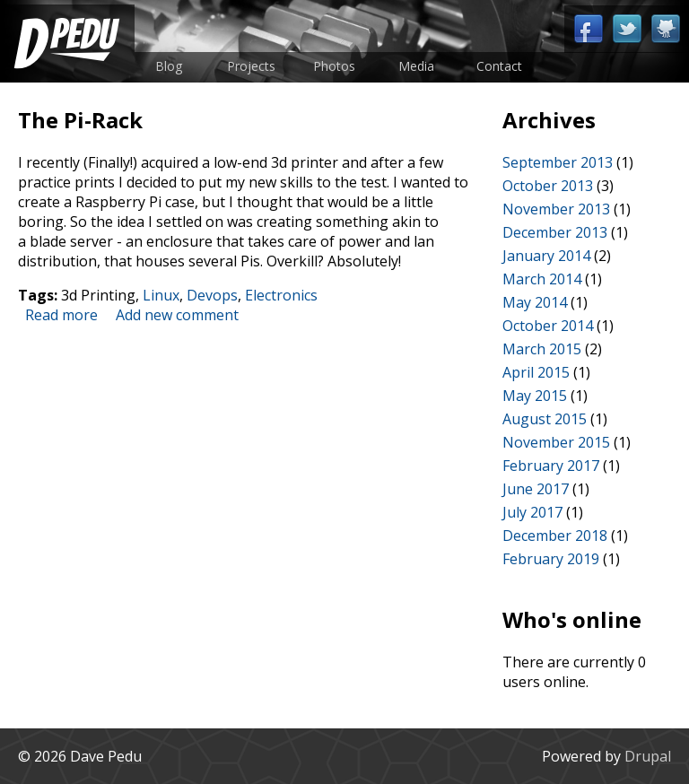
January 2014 (546, 256)
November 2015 (556, 442)
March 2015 (542, 349)
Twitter (627, 29)
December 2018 (555, 536)
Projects (251, 66)
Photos (334, 66)
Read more (61, 315)
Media (416, 66)
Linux (161, 295)
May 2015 (535, 396)
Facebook (588, 29)
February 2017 (551, 466)
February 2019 (551, 559)
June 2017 (536, 489)
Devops (212, 295)
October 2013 (548, 186)
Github (665, 29)
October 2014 (548, 326)
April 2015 (536, 372)
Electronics (281, 295)
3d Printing (98, 295)
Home (67, 44)
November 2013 (556, 209)
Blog (169, 66)
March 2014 (542, 279)
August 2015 (545, 419)
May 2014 (535, 302)
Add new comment (177, 315)
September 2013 (558, 162)
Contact (499, 66)
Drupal (648, 756)
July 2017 (532, 512)
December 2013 (555, 232)
